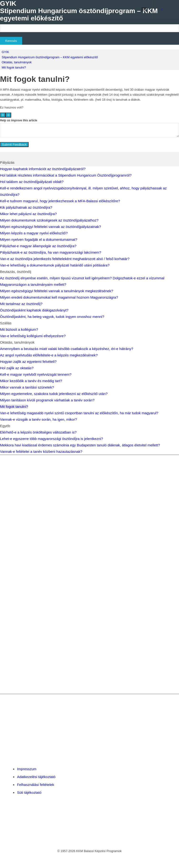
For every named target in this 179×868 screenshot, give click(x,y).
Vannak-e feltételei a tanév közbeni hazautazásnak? (41, 451)
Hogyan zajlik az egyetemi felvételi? (28, 362)
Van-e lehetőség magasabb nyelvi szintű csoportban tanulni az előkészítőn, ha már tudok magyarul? (79, 413)
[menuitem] (117, 10)
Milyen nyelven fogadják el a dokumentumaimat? (39, 239)
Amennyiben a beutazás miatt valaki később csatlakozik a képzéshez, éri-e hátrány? (67, 349)
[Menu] (144, 10)
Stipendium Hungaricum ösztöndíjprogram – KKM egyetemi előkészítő (50, 57)
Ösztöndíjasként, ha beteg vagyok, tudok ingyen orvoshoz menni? (52, 317)
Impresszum (27, 769)
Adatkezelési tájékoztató (36, 777)
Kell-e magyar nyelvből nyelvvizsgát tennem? (36, 374)
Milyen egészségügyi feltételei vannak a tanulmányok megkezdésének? (57, 291)
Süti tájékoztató (29, 792)
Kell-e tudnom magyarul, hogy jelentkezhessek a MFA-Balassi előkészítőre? (60, 201)
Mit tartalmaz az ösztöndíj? (21, 304)
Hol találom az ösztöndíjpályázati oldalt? (32, 182)
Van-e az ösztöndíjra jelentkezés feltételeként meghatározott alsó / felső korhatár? (65, 259)
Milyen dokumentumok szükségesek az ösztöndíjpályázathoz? (49, 220)
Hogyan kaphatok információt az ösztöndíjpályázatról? (43, 169)
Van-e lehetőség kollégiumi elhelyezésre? (33, 336)
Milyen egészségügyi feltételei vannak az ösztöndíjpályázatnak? (50, 227)
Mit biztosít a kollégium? (19, 329)
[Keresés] (117, 10)
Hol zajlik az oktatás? (17, 368)
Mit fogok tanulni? (14, 67)
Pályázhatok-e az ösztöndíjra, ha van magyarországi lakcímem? (51, 252)
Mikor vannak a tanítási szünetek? (27, 387)
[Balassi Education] (74, 10)
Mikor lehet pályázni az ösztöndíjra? (28, 214)
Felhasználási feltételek (35, 785)
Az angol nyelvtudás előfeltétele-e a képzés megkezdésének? (49, 355)
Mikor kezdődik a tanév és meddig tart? (31, 381)
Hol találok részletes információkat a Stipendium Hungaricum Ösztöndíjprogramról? (66, 175)
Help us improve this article (19, 120)
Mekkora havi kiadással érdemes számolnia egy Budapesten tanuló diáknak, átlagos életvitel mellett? (80, 445)
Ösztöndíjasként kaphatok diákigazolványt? (34, 310)
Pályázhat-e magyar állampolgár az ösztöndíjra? (38, 246)
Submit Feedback (14, 145)
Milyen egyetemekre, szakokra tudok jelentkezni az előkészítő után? (54, 394)
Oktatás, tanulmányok (17, 62)
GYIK (5, 52)
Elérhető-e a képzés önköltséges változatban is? (38, 432)
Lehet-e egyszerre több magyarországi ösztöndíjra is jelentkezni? (52, 439)
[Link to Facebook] (162, 10)
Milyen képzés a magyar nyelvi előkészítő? (34, 233)
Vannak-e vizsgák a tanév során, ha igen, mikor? (38, 419)
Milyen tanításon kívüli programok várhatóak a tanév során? (47, 400)
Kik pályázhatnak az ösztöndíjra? (26, 207)
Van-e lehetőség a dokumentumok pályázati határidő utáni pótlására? (55, 265)
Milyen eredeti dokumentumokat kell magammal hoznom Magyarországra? (59, 297)
